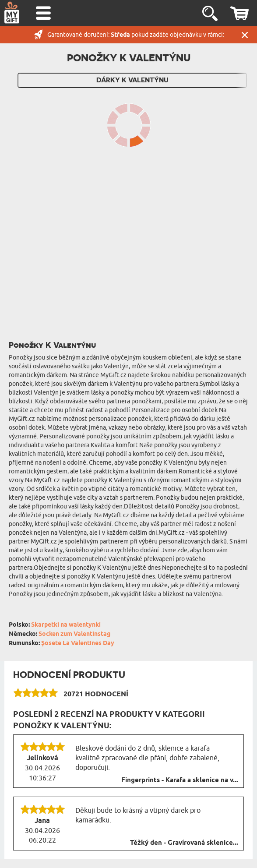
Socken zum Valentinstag (74, 634)
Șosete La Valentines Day (78, 644)
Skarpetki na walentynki (66, 625)
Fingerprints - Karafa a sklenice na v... (180, 780)
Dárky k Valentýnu (132, 80)
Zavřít (245, 35)
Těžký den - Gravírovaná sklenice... (184, 843)
